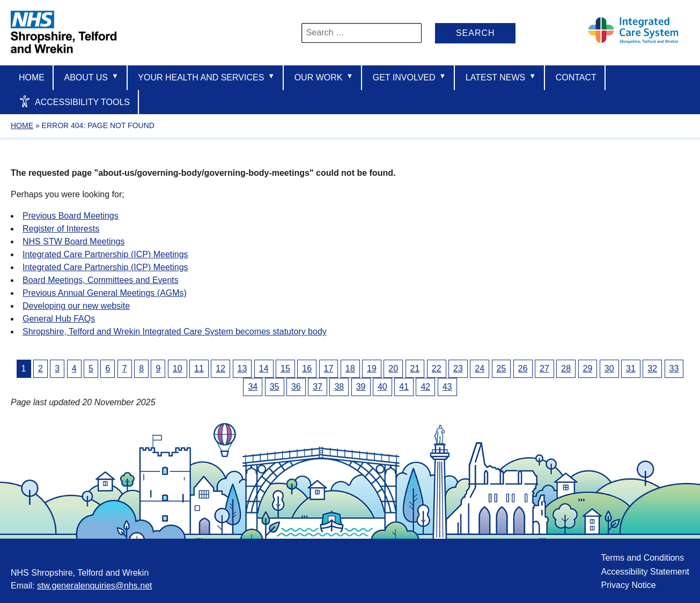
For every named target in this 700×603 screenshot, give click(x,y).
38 (339, 387)
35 (275, 387)
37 (318, 387)
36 (296, 387)
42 (425, 387)
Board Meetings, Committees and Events (101, 280)
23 (458, 368)
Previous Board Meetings (71, 216)
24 (480, 368)
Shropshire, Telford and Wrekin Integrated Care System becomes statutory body (175, 332)
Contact (576, 77)
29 (588, 368)
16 (307, 368)
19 (372, 368)
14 (264, 368)
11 (199, 368)
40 (382, 387)
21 (415, 368)
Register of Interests (61, 229)
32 (652, 368)
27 (544, 368)
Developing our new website (76, 306)
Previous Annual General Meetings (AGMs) (105, 293)
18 (350, 368)
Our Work (324, 77)
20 (393, 368)
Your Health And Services (206, 77)
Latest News (501, 77)
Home (32, 77)
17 (329, 368)
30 (609, 368)
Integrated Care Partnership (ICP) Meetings (105, 254)
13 (242, 368)
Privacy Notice (628, 585)
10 (178, 368)
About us (91, 77)
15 (285, 368)
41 (404, 387)
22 (437, 368)
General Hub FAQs (59, 319)
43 (447, 387)
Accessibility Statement (645, 572)
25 (502, 368)
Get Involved (410, 77)
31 (631, 368)
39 (361, 387)
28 (566, 368)
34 (253, 387)
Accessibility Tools (74, 101)
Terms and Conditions (642, 558)
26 (523, 368)
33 (674, 368)
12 (220, 368)
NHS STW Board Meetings (73, 241)
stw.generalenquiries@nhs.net (95, 586)
